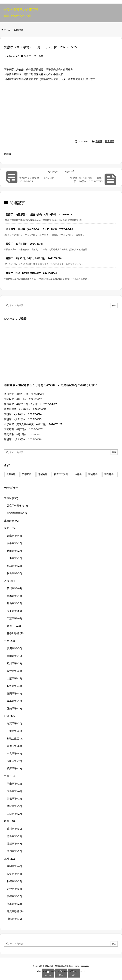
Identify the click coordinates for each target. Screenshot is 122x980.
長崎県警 (14, 881)
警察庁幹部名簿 (17, 505)
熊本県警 (14, 904)
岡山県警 (14, 784)
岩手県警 (14, 543)
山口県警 (14, 814)
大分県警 (14, 889)
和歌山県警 (16, 738)
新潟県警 (14, 648)
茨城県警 (14, 588)
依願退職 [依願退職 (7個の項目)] (11, 474)
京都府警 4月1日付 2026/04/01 (23, 399)
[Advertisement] (61, 109)
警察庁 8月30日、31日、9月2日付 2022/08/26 (34, 258)
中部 (10, 641)
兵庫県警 (14, 768)
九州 (10, 859)
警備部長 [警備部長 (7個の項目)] (93, 474)
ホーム (7, 30)
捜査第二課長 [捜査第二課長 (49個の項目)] (61, 474)
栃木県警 (14, 596)
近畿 (10, 716)
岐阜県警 (14, 701)
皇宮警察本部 (17, 513)
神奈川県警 (16, 633)
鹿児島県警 (16, 911)
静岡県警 (14, 693)
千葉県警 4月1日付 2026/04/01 (23, 434)
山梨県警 (14, 678)
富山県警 (14, 656)
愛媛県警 (14, 844)
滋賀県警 (14, 723)
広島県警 (14, 791)
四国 (10, 821)
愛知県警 (14, 708)
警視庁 (14, 626)
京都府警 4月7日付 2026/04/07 (25, 429)
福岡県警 (14, 866)
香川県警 (14, 829)
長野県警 (14, 686)
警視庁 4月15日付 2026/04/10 (23, 439)
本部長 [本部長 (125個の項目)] (78, 474)
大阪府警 (14, 761)
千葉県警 (14, 618)
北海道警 (12, 521)
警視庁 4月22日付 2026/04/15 (23, 419)
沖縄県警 (14, 919)
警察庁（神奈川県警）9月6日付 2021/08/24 (31, 273)
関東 (10, 581)
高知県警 (14, 851)
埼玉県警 (38, 56)
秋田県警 (14, 551)
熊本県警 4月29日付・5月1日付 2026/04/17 (30, 404)
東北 (10, 528)
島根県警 (14, 798)
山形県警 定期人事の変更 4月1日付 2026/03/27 (33, 424)
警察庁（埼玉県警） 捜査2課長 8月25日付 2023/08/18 (39, 214)
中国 (10, 776)
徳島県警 (14, 836)
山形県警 (14, 558)
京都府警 (14, 746)
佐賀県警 (14, 874)
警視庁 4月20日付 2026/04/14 (23, 414)
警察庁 (20, 30)
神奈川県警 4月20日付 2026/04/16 (25, 409)
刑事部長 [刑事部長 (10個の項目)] (27, 474)
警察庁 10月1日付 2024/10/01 (25, 244)
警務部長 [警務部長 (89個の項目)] (109, 474)
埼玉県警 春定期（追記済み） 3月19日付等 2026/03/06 (39, 229)
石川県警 (14, 663)
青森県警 (14, 536)
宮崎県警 (14, 896)
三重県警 (14, 731)
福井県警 (14, 671)
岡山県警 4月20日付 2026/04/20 (24, 394)
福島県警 (14, 573)
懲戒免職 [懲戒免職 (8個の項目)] (43, 474)
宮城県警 (14, 566)
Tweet (7, 154)
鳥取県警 (14, 806)
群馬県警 (14, 603)
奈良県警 (14, 753)
